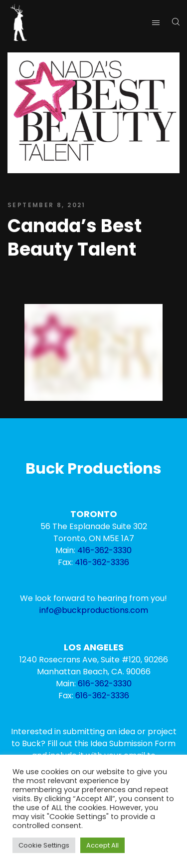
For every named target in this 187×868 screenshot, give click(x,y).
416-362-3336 (102, 562)
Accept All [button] (102, 845)
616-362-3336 (102, 696)
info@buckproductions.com (94, 610)
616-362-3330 (105, 684)
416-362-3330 (104, 550)
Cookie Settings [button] (44, 845)
